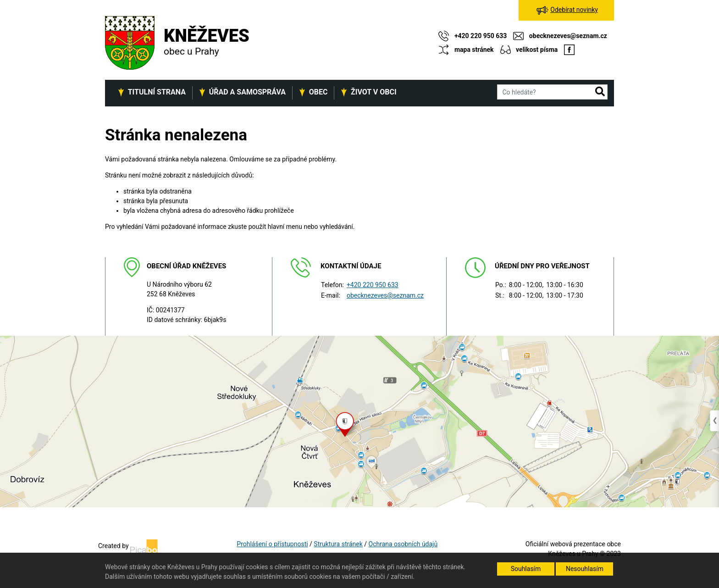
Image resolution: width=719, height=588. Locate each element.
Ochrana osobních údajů (403, 544)
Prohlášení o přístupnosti (272, 544)
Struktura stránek (338, 544)
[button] (600, 92)
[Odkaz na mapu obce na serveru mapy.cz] (359, 421)
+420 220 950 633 (373, 285)
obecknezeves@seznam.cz (385, 295)
